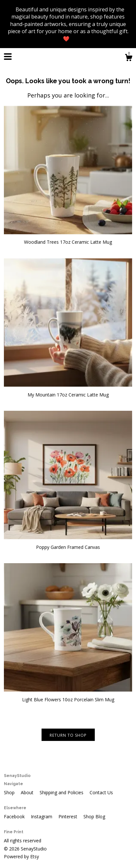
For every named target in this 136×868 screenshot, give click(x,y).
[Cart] (129, 58)
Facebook (15, 816)
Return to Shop (68, 735)
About (28, 792)
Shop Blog (94, 816)
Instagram (42, 816)
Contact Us (101, 792)
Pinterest (68, 816)
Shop (10, 792)
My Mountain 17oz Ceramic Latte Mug (68, 391)
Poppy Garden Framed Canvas (68, 544)
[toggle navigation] (8, 57)
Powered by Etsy (21, 856)
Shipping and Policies (62, 792)
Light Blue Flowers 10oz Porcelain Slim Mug (68, 696)
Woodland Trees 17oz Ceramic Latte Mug (68, 239)
